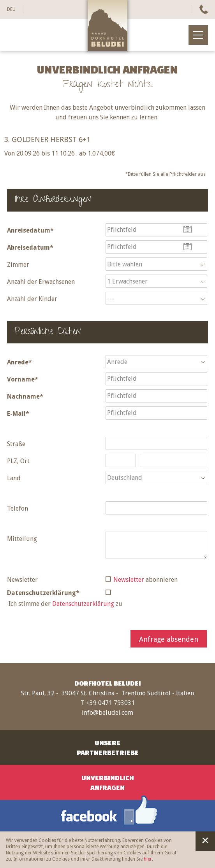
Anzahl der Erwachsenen (41, 282)
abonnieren (145, 580)
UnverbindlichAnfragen (108, 782)
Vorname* (23, 379)
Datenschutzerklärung (83, 604)
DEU (11, 9)
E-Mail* (18, 414)
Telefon (18, 508)
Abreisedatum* (30, 248)
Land (14, 478)
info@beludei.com (107, 713)
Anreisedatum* (30, 230)
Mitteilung (22, 539)
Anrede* (19, 362)
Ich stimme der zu (65, 604)
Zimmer (18, 265)
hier (148, 859)
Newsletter (22, 580)
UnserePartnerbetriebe (108, 747)
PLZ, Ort (18, 461)
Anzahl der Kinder (32, 299)
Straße (16, 444)
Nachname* (25, 396)
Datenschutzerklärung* (43, 593)
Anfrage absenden (169, 639)
